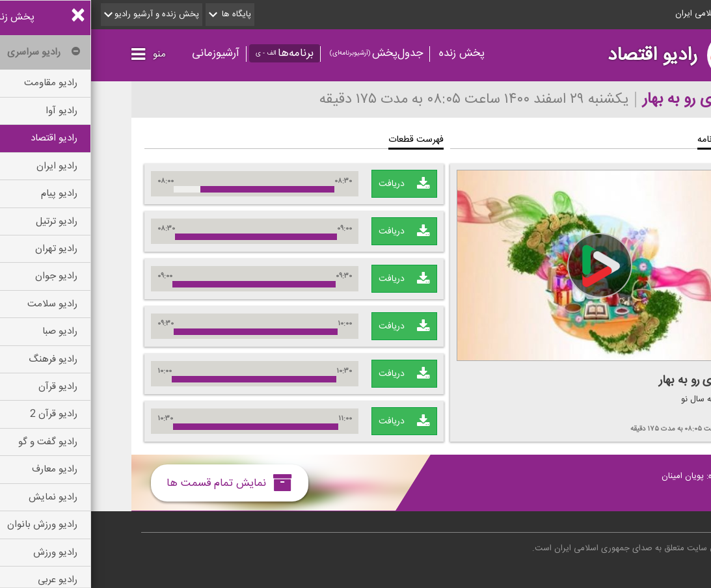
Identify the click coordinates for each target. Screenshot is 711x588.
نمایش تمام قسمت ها (138, 483)
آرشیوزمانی (125, 53)
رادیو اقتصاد (561, 55)
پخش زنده (371, 53)
